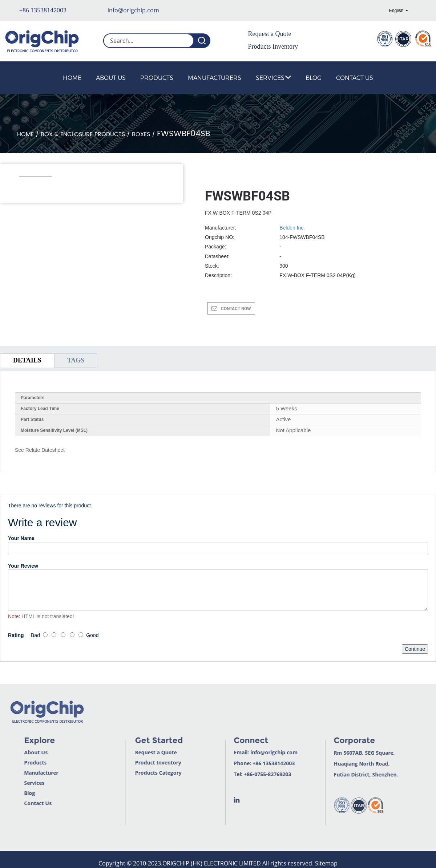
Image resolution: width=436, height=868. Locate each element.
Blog (314, 78)
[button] (23, 187)
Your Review (23, 566)
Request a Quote (270, 34)
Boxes (141, 134)
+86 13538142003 (43, 10)
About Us (111, 78)
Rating (16, 635)
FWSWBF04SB (183, 134)
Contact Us (355, 78)
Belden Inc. (292, 228)
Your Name (21, 538)
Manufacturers (215, 78)
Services (273, 78)
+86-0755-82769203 (250, 774)
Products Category (141, 773)
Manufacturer (23, 773)
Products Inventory (273, 46)
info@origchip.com (133, 10)
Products (157, 78)
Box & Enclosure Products (83, 134)
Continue (415, 649)
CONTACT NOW (236, 309)
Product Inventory (140, 762)
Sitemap (326, 863)
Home (72, 78)
